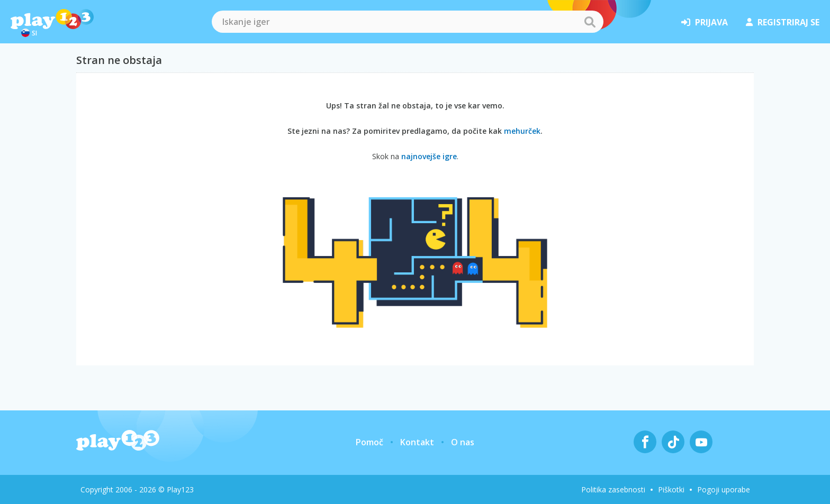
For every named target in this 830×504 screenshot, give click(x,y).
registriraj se (783, 22)
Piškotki (671, 489)
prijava (705, 22)
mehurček (522, 131)
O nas (463, 442)
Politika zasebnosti (613, 489)
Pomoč (369, 442)
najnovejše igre (429, 156)
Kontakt (417, 442)
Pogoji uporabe (724, 489)
